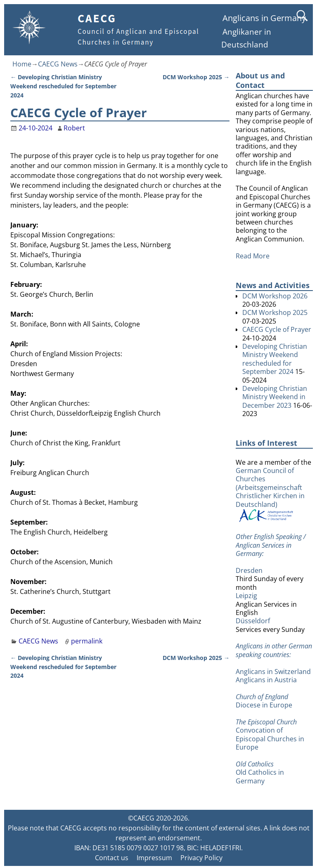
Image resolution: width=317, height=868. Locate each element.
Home (22, 64)
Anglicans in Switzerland (273, 672)
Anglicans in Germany (264, 18)
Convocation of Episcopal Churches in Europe (270, 739)
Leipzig (246, 596)
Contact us (112, 858)
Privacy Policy (201, 858)
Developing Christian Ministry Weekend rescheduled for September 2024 (63, 86)
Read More (253, 256)
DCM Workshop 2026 (275, 296)
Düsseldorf (253, 621)
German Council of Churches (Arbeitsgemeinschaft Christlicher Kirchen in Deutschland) (270, 494)
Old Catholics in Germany (260, 776)
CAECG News (58, 64)
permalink (87, 641)
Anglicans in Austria (266, 680)
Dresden (249, 570)
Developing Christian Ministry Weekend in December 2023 (275, 397)
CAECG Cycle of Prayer (277, 329)
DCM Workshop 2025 (196, 77)
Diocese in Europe (264, 705)
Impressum (154, 858)
